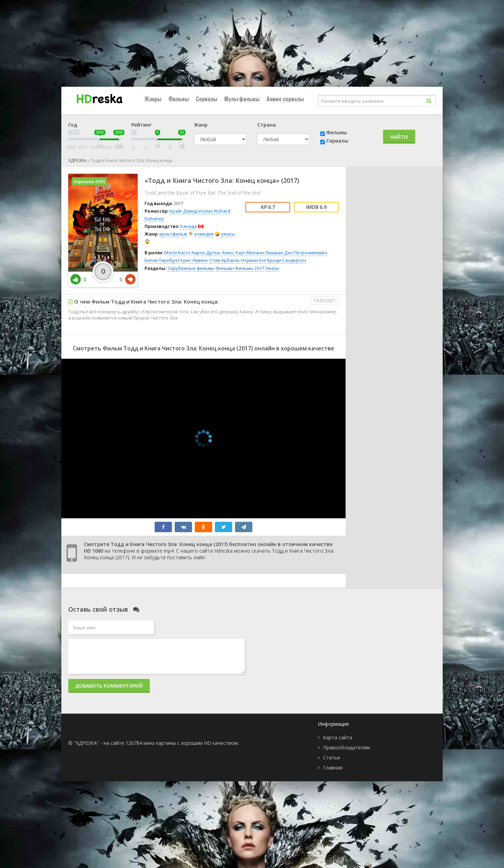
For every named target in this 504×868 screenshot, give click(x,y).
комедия (204, 234)
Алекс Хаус (234, 253)
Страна (267, 125)
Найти (399, 137)
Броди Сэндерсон (287, 260)
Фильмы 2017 (250, 268)
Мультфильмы (242, 99)
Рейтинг (141, 125)
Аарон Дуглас (206, 253)
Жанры (153, 99)
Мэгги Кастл (177, 253)
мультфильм (173, 234)
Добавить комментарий (109, 686)
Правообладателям (346, 747)
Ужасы (272, 268)
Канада (189, 226)
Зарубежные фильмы (191, 268)
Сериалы (207, 99)
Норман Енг (254, 260)
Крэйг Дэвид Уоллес (191, 211)
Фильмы (179, 99)
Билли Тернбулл (162, 260)
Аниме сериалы (285, 99)
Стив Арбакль (225, 260)
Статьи (332, 758)
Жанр (201, 125)
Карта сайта (338, 737)
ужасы (228, 234)
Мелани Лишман (265, 253)
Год (73, 125)
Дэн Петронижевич (306, 253)
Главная (333, 768)
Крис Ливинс (194, 260)
